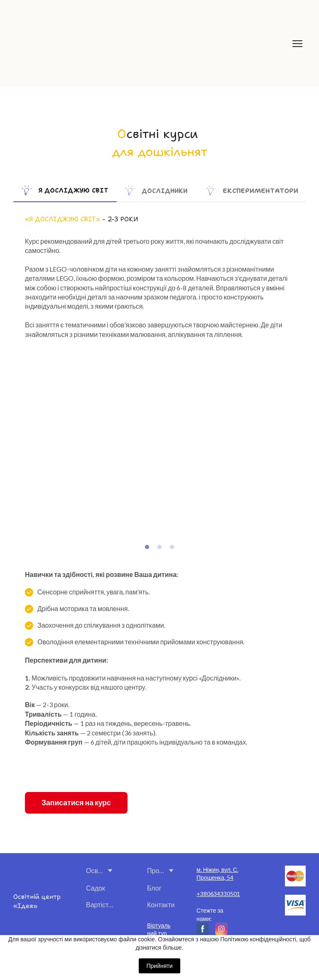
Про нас (156, 870)
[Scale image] (91, 449)
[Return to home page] (128, 44)
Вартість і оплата (101, 905)
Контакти (161, 905)
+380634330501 (218, 894)
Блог (154, 888)
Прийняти (159, 966)
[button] (65, 191)
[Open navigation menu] (297, 44)
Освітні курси (95, 870)
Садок (96, 888)
